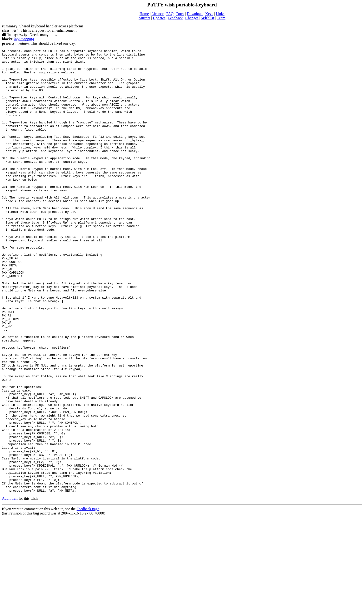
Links (220, 14)
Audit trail (10, 587)
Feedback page (88, 598)
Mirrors (144, 18)
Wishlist (208, 18)
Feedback (175, 18)
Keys (209, 14)
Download (195, 14)
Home (144, 14)
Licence (157, 14)
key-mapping (24, 39)
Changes (192, 18)
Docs (180, 14)
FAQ (170, 14)
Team (221, 18)
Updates (159, 18)
